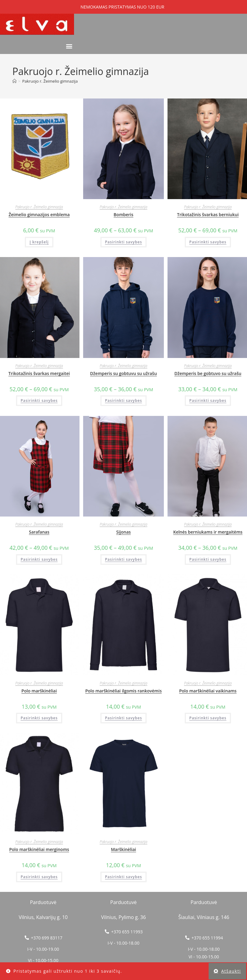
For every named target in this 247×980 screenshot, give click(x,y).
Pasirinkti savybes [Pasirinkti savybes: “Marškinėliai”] (124, 877)
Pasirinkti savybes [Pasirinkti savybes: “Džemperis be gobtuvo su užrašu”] (208, 401)
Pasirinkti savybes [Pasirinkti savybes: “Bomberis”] (124, 242)
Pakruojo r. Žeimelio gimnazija (50, 81)
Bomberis (124, 215)
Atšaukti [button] (231, 971)
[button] (69, 46)
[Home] (14, 81)
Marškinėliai (124, 849)
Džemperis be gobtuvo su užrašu (208, 373)
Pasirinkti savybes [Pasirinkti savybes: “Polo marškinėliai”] (39, 718)
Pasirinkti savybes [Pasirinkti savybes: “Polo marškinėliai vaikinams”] (208, 718)
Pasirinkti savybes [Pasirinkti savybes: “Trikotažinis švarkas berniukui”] (208, 242)
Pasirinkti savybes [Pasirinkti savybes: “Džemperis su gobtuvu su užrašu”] (124, 401)
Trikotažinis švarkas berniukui (208, 215)
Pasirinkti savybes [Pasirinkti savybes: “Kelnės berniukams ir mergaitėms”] (208, 559)
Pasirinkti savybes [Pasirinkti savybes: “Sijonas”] (124, 559)
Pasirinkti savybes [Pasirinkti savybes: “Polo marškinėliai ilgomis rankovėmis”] (124, 718)
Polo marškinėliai (39, 691)
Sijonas (124, 532)
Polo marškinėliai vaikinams (208, 691)
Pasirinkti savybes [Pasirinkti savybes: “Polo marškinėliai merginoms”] (39, 877)
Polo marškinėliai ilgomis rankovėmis (124, 691)
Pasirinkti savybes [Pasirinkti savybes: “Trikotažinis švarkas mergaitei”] (39, 401)
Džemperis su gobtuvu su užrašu (124, 373)
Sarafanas (39, 532)
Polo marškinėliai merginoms (39, 849)
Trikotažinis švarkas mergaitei (39, 373)
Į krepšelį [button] (39, 242)
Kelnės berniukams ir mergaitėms (208, 532)
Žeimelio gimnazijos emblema (39, 215)
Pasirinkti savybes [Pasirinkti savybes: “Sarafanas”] (39, 559)
